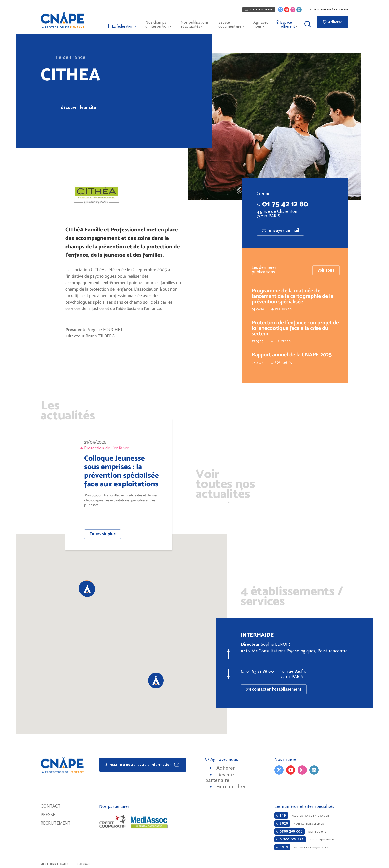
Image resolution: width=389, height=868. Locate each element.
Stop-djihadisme (305, 839)
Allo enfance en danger (302, 816)
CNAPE (63, 20)
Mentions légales (55, 864)
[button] (87, 589)
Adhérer (332, 22)
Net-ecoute (300, 831)
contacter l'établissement (274, 689)
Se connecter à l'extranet (326, 10)
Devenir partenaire (220, 777)
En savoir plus (102, 534)
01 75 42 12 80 (282, 204)
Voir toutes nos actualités (225, 485)
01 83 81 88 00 (257, 671)
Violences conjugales (301, 847)
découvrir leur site (78, 107)
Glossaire (84, 864)
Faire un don (231, 787)
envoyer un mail (280, 231)
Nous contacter (259, 10)
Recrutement (56, 823)
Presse (48, 815)
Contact (51, 806)
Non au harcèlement (300, 824)
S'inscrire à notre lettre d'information (143, 765)
